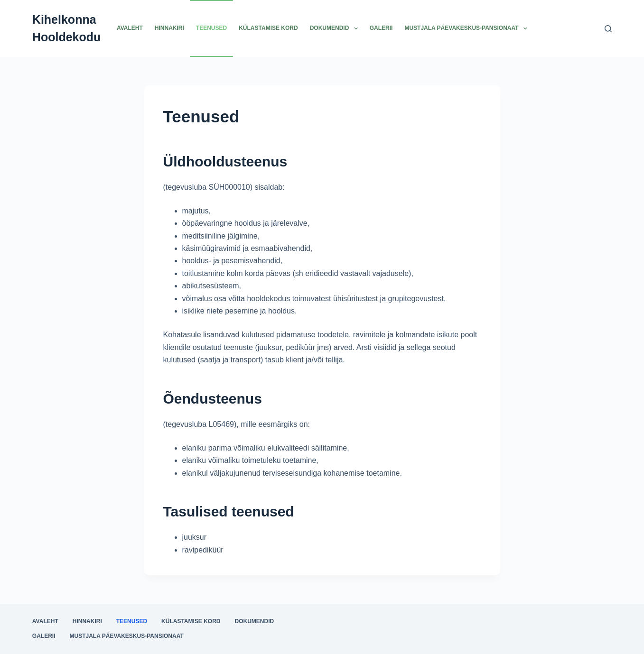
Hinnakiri (169, 28)
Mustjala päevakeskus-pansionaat (468, 28)
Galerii (381, 28)
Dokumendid (336, 28)
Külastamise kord (268, 28)
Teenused (211, 28)
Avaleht (130, 28)
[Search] (608, 29)
